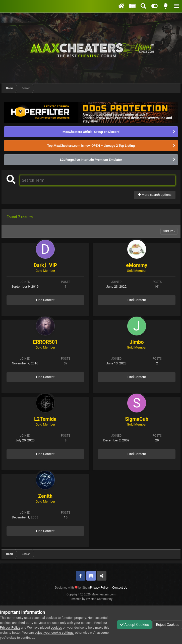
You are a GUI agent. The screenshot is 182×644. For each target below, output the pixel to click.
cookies (56, 628)
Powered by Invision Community (91, 599)
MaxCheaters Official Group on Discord (91, 132)
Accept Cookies (134, 625)
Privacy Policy (99, 588)
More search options (155, 195)
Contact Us (120, 588)
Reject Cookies (167, 625)
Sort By (169, 231)
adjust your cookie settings (54, 633)
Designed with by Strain (73, 588)
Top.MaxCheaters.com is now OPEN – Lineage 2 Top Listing (91, 146)
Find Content (45, 300)
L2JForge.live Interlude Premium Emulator (91, 160)
